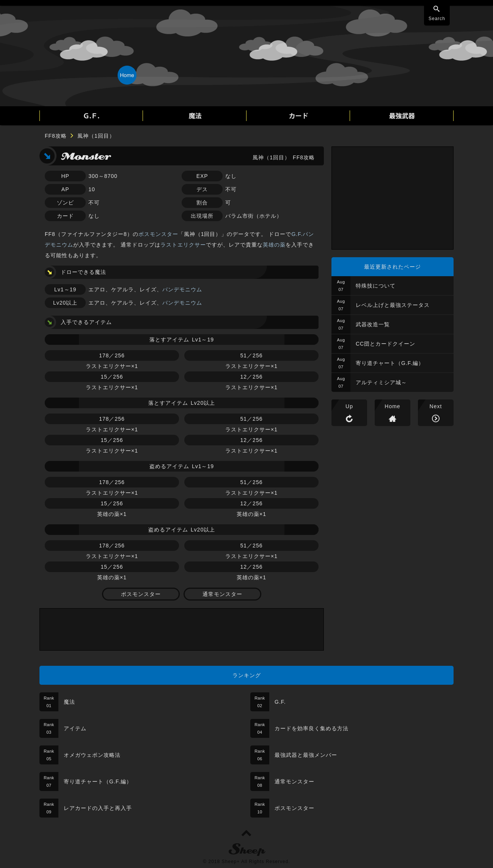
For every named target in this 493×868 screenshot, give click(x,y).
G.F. (280, 702)
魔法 (69, 702)
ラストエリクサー (183, 245)
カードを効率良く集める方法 (312, 728)
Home (392, 406)
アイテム (75, 728)
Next (436, 406)
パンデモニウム (182, 289)
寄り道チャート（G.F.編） (390, 363)
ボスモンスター (158, 234)
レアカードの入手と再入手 (98, 808)
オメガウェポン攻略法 (92, 755)
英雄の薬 (274, 245)
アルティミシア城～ (381, 382)
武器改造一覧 (373, 324)
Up (349, 406)
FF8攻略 (56, 136)
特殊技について (376, 286)
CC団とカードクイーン (385, 344)
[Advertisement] (182, 629)
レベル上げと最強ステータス (393, 305)
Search (437, 19)
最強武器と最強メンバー (306, 755)
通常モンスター (222, 594)
